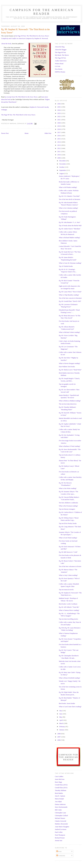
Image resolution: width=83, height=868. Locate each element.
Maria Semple (59, 799)
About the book (6, 44)
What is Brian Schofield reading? (69, 678)
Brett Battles (59, 793)
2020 (59, 123)
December (63, 161)
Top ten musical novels (66, 590)
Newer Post (5, 133)
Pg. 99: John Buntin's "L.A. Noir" (70, 222)
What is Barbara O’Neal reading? (69, 446)
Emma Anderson (60, 804)
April (61, 720)
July (61, 711)
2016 (59, 136)
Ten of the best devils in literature (70, 199)
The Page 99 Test (60, 58)
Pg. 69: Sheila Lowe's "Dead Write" (70, 370)
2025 (59, 107)
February (62, 727)
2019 (59, 126)
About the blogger (61, 50)
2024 (59, 110)
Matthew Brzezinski (61, 824)
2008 (59, 734)
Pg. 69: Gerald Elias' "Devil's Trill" (70, 301)
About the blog (60, 47)
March (62, 723)
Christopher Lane (60, 813)
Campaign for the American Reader (42, 12)
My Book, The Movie (62, 55)
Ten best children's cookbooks (68, 503)
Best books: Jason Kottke (67, 703)
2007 (59, 737)
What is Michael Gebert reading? (69, 332)
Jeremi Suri (59, 840)
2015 (59, 139)
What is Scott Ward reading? (68, 538)
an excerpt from (21, 97)
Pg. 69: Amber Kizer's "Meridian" (70, 229)
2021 (59, 120)
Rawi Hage (58, 782)
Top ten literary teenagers (67, 509)
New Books (59, 69)
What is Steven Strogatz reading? (69, 363)
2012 (59, 148)
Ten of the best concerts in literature (70, 298)
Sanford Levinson (61, 829)
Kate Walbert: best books (67, 367)
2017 (59, 132)
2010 (59, 155)
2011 (59, 152)
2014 (59, 142)
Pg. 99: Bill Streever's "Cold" (68, 552)
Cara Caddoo (59, 776)
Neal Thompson (60, 835)
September (63, 170)
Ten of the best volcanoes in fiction (70, 566)
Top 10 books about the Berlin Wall (70, 226)
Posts (59, 851)
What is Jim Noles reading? (68, 488)
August (62, 173)
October (62, 167)
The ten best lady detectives (68, 404)
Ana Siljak (58, 802)
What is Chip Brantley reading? (69, 295)
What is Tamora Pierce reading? (69, 610)
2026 (59, 104)
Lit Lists (58, 66)
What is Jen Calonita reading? (68, 208)
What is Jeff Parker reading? (68, 187)
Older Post (48, 133)
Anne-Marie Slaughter (62, 827)
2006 (59, 740)
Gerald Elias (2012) (61, 785)
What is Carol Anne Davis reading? (70, 707)
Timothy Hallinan (61, 790)
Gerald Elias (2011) (61, 788)
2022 (59, 116)
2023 (59, 113)
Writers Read (59, 64)
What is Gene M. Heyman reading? (70, 263)
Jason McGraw (60, 779)
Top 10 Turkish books (66, 266)
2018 (59, 129)
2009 (59, 158)
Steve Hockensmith (61, 807)
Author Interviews (61, 61)
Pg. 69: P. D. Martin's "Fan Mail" (69, 196)
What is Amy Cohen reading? (68, 575)
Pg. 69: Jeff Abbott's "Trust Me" (69, 607)
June (61, 714)
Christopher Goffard (61, 815)
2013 (59, 145)
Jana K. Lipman (60, 796)
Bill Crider (58, 810)
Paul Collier (59, 832)
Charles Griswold (60, 821)
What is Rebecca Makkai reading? (70, 401)
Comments (61, 856)
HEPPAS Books (60, 72)
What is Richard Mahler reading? (69, 238)
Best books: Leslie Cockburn (68, 604)
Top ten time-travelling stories (68, 619)
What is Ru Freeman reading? (68, 506)
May (61, 717)
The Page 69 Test (60, 52)
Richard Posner (60, 838)
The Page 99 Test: (18, 115)
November (63, 164)
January (62, 730)
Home (27, 133)
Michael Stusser (60, 818)
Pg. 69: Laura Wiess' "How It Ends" (70, 292)
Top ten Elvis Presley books (68, 523)
